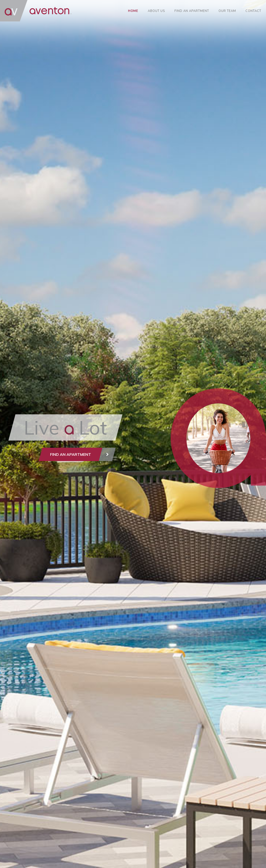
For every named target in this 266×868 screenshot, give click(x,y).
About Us (156, 11)
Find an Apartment (192, 11)
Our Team (227, 11)
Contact (253, 11)
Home (133, 11)
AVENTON (36, 11)
